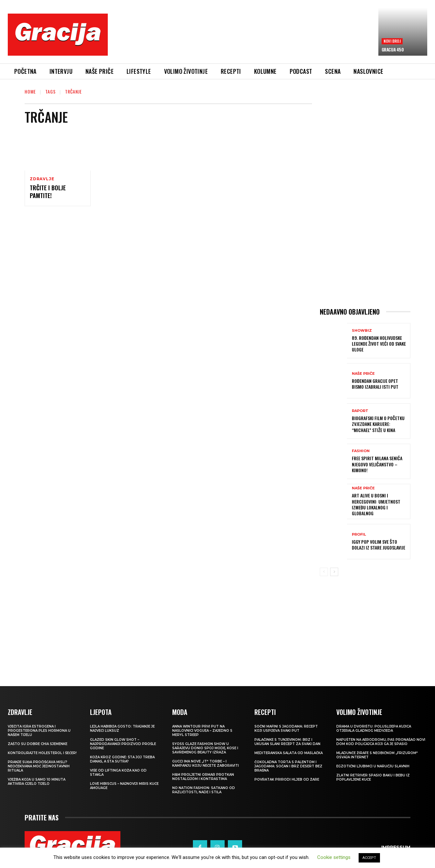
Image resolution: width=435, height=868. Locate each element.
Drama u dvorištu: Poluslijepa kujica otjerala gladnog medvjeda (374, 729)
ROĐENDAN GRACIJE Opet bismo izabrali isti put (375, 384)
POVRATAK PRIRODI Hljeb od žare (287, 779)
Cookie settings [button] (334, 857)
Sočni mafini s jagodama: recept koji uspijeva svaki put (286, 729)
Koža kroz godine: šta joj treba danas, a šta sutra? (122, 759)
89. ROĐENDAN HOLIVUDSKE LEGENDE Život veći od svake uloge (379, 344)
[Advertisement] (243, 39)
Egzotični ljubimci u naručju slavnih (373, 766)
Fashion (361, 451)
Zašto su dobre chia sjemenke (38, 744)
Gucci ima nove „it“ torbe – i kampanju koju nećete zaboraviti (206, 763)
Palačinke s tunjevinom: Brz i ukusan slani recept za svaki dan (287, 742)
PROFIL (359, 534)
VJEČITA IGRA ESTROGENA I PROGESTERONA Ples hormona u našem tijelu (39, 731)
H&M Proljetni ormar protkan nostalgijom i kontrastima (203, 777)
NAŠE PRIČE (363, 374)
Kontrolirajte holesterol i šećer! (42, 753)
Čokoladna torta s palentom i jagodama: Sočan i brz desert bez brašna (288, 766)
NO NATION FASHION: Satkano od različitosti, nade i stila (204, 790)
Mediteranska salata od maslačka (289, 753)
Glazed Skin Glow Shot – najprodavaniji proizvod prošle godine (123, 744)
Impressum (396, 847)
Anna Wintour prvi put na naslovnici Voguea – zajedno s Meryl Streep (202, 731)
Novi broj (392, 41)
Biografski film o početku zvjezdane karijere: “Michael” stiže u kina (378, 424)
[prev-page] (324, 572)
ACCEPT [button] (369, 858)
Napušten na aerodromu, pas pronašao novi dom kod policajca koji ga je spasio (381, 742)
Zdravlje (42, 179)
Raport (360, 411)
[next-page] (334, 572)
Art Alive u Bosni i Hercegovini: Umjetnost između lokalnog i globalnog (376, 504)
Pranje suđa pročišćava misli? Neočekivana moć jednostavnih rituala (39, 766)
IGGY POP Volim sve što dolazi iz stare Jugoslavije (379, 545)
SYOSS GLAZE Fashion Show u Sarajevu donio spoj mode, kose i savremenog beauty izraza (205, 748)
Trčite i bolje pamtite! (48, 191)
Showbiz (362, 331)
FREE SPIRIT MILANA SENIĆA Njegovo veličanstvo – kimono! (377, 464)
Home (30, 91)
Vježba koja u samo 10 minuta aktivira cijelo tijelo (37, 782)
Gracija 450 (393, 50)
